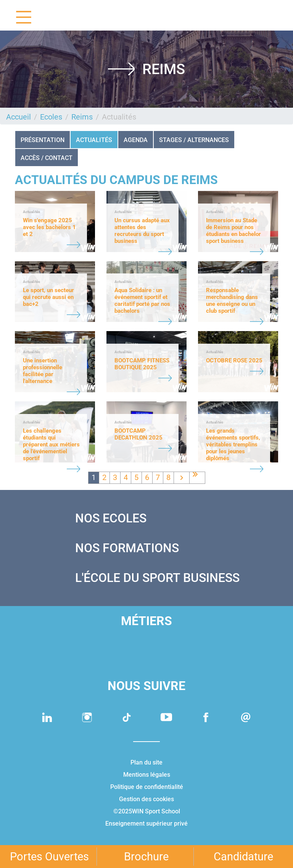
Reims (82, 117)
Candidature (243, 857)
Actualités (94, 140)
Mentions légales (147, 775)
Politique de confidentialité (147, 787)
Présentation (43, 140)
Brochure (146, 857)
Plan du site (146, 762)
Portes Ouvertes (49, 857)
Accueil (19, 117)
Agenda (136, 140)
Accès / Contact (47, 158)
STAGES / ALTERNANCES (194, 140)
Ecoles (51, 117)
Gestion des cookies (146, 799)
